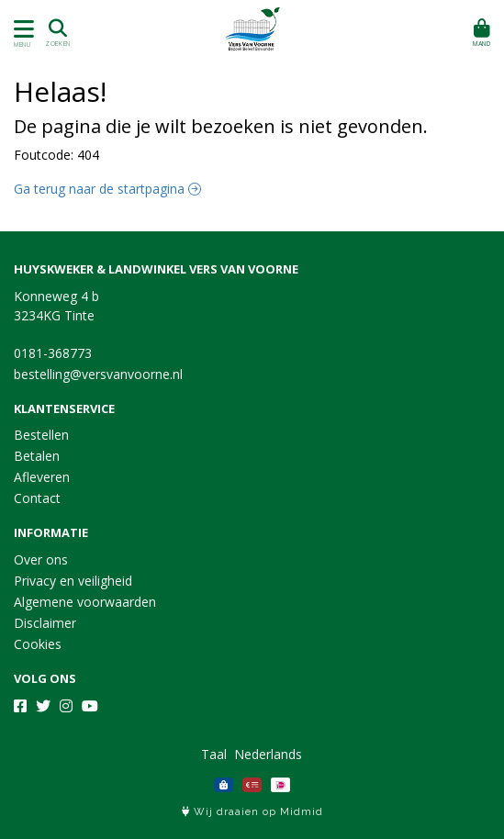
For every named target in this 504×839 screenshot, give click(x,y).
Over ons (41, 559)
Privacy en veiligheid (73, 581)
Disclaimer (45, 623)
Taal (214, 754)
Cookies (38, 644)
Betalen (37, 456)
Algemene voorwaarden (85, 602)
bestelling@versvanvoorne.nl (98, 374)
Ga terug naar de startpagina (107, 189)
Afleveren (42, 477)
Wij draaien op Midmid (252, 812)
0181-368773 (53, 353)
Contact (37, 498)
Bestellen (41, 435)
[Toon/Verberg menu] (21, 29)
